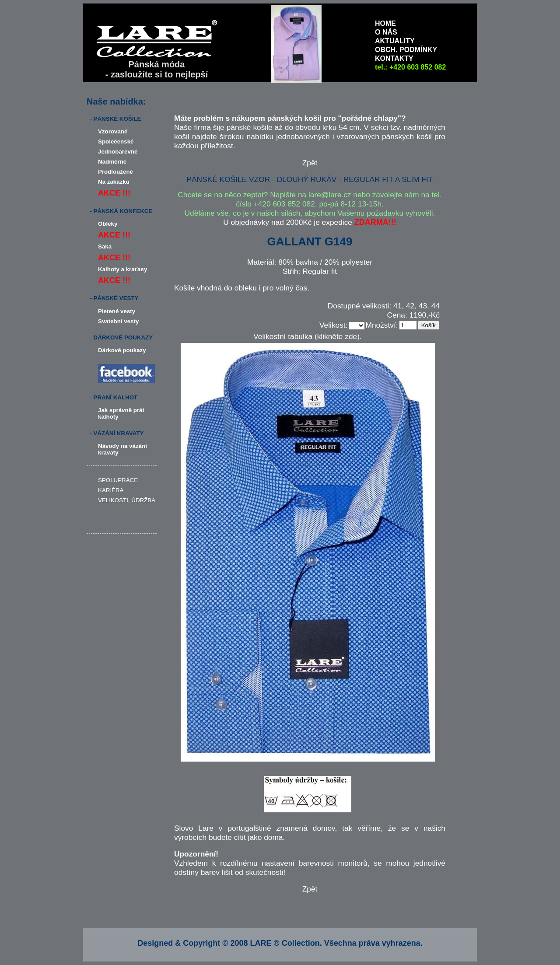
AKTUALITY (395, 41)
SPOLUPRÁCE (118, 480)
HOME (385, 23)
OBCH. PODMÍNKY (406, 50)
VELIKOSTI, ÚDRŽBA (127, 500)
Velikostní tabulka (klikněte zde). (308, 336)
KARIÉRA (111, 490)
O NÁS (386, 32)
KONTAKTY (394, 58)
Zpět (310, 163)
